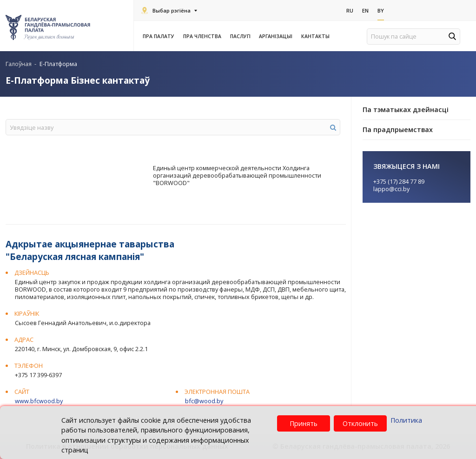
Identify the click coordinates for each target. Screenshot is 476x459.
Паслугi (242, 36)
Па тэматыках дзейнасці (406, 110)
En (365, 10)
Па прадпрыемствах (398, 130)
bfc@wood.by (204, 401)
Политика (406, 420)
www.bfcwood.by (39, 401)
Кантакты (315, 36)
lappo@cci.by (391, 189)
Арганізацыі (277, 36)
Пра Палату (160, 36)
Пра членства (204, 36)
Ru (350, 10)
